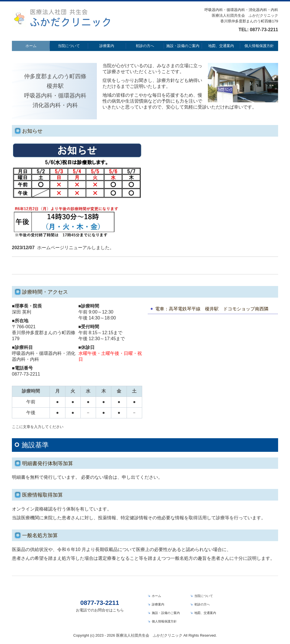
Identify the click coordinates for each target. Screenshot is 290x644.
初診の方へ (145, 46)
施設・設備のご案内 (183, 46)
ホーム (31, 46)
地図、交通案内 (221, 46)
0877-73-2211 (264, 30)
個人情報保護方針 (259, 46)
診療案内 (107, 46)
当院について (69, 46)
